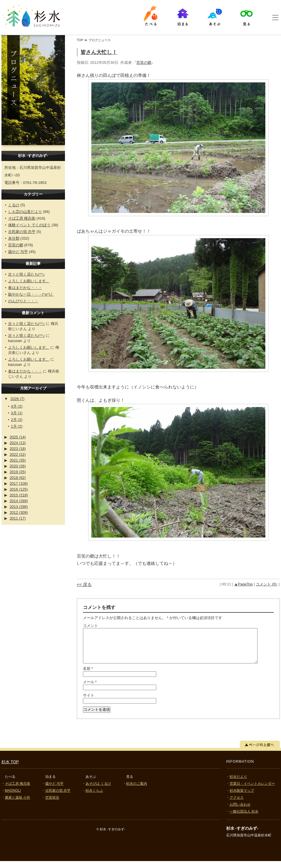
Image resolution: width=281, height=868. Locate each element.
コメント (90, 626)
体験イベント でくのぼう (29, 225)
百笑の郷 (16, 245)
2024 (18, 443)
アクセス (237, 804)
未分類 (14, 238)
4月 (17, 406)
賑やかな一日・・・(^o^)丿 (31, 294)
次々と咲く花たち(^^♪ (27, 274)
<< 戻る (84, 584)
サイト (89, 702)
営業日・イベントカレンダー (252, 791)
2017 (19, 483)
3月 (17, 413)
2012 (19, 512)
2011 (18, 518)
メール (90, 689)
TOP (80, 40)
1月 (17, 426)
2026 (17, 399)
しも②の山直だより (25, 212)
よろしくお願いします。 (29, 281)
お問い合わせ (240, 811)
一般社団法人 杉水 (244, 818)
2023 (18, 449)
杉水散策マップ (242, 798)
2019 (18, 472)
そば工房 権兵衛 (22, 218)
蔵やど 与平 (18, 252)
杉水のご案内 (137, 791)
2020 (18, 466)
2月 (17, 420)
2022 (18, 454)
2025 (18, 437)
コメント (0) (267, 584)
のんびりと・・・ (23, 301)
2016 (19, 489)
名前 (88, 676)
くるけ (14, 205)
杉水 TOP (10, 769)
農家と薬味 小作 (18, 804)
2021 (18, 460)
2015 (19, 495)
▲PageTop (244, 584)
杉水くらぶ (94, 798)
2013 (19, 507)
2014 (19, 501)
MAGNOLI (13, 798)
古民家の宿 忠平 (22, 232)
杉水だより (238, 784)
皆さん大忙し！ (99, 52)
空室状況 (52, 804)
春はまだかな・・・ (25, 288)
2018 (18, 478)
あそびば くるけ (98, 791)
